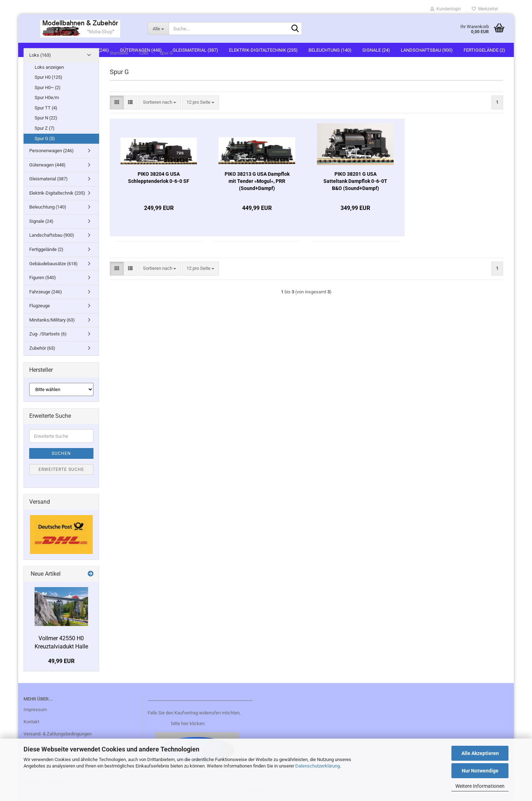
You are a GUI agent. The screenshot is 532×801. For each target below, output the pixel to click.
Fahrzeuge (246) (46, 292)
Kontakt (31, 722)
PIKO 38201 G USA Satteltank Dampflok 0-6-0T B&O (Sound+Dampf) (355, 181)
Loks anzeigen (49, 67)
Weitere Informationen (480, 786)
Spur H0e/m (47, 97)
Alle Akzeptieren (480, 753)
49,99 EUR (61, 661)
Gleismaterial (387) (48, 179)
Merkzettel (485, 9)
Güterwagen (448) (47, 165)
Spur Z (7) (45, 128)
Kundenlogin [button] (446, 9)
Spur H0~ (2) (48, 88)
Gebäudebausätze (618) (53, 264)
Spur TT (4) (46, 108)
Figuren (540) (43, 278)
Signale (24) (41, 221)
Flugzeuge (40, 306)
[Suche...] (158, 29)
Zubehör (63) (42, 348)
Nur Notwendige (480, 771)
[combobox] (160, 102)
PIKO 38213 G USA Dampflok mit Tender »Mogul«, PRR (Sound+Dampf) (257, 181)
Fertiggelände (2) (46, 249)
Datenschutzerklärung (318, 766)
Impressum (35, 710)
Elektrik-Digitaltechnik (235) (57, 193)
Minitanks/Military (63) (52, 320)
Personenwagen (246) (52, 151)
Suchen (61, 453)
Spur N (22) (46, 118)
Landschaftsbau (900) (52, 235)
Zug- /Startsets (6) (48, 334)
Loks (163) (40, 55)
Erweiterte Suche (61, 469)
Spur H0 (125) (48, 77)
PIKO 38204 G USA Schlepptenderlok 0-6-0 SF (159, 178)
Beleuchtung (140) (48, 207)
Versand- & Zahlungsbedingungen (58, 734)
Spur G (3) (45, 138)
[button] (117, 102)
